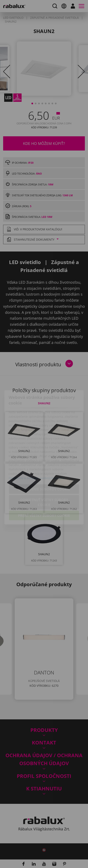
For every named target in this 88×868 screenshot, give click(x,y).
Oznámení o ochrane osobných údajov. (37, 455)
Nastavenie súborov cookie (44, 466)
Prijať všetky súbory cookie (44, 492)
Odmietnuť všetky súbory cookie (44, 479)
